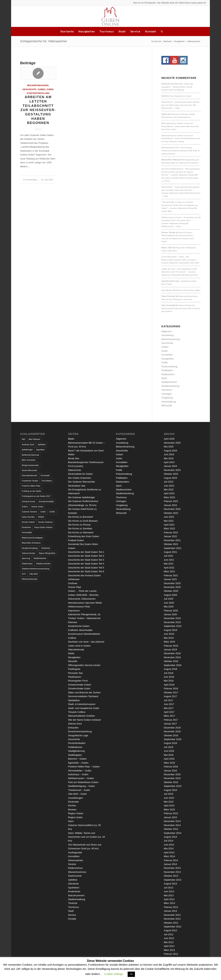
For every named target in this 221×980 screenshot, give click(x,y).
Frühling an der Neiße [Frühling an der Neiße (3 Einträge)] (32, 491)
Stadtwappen (75, 755)
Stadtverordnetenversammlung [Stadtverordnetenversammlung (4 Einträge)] (36, 569)
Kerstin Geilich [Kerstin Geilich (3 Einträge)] (28, 522)
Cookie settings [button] (114, 974)
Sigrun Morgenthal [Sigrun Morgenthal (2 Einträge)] (47, 553)
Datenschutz (75, 470)
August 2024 (170, 451)
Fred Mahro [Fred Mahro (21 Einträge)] (47, 481)
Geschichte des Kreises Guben (84, 575)
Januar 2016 (170, 771)
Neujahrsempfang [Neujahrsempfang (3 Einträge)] (30, 548)
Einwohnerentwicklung (80, 731)
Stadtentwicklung (38, 93)
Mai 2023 (169, 490)
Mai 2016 (169, 755)
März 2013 (169, 903)
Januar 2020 (170, 614)
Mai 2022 (169, 521)
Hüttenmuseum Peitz (189, 275)
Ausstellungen (75, 798)
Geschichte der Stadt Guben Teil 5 (86, 568)
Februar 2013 (171, 907)
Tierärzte (73, 903)
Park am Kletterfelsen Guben (83, 782)
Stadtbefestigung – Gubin (81, 786)
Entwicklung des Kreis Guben (84, 536)
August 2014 (170, 837)
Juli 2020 (168, 599)
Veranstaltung (169, 402)
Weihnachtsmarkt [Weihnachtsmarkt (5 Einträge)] (30, 579)
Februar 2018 (171, 688)
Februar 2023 (171, 501)
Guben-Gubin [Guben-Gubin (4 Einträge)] (37, 507)
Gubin (50, 89)
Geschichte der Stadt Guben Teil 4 (86, 564)
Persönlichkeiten (77, 743)
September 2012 (172, 927)
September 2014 (172, 833)
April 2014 (169, 852)
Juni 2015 (169, 798)
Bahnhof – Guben (77, 759)
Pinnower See (75, 673)
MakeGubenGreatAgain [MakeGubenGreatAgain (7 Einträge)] (32, 538)
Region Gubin (75, 817)
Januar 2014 (170, 864)
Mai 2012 (169, 942)
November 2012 (172, 919)
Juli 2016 (168, 747)
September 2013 (172, 880)
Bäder (71, 439)
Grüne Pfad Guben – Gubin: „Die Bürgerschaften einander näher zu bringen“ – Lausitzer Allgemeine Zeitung (180, 260)
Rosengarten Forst (78, 681)
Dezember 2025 (172, 443)
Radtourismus (75, 868)
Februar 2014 (171, 860)
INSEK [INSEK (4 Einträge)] (41, 517)
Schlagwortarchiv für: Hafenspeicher (44, 41)
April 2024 (169, 462)
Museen (72, 810)
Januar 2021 (170, 579)
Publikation (167, 370)
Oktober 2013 (171, 876)
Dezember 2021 (172, 540)
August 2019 (170, 630)
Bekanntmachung (38, 85)
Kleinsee (73, 622)
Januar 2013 (170, 911)
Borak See (74, 458)
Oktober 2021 (171, 544)
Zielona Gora (75, 724)
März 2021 (169, 571)
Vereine (72, 864)
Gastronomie (75, 876)
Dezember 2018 (172, 653)
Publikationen (75, 747)
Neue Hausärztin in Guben (181, 96)
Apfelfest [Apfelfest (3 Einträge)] (42, 444)
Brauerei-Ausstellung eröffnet (188, 290)
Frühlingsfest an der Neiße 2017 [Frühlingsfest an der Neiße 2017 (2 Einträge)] (36, 496)
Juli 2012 (168, 934)
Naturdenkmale (76, 650)
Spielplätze (74, 700)
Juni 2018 (169, 677)
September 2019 (172, 626)
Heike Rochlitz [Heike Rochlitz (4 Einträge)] (28, 517)
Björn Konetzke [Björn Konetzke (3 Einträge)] (29, 460)
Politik (165, 362)
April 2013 (169, 899)
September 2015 (172, 786)
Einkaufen (73, 728)
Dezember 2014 (172, 821)
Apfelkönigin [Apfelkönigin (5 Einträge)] (27, 450)
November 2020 (172, 587)
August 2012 (170, 930)
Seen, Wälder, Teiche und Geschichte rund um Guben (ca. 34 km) (86, 837)
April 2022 (169, 525)
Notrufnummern (76, 895)
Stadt (122, 31)
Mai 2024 (169, 458)
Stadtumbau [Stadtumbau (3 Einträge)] (27, 564)
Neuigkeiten (87, 31)
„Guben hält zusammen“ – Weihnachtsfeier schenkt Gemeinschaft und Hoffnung (177, 87)
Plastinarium (75, 677)
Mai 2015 (169, 802)
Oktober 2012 (171, 923)
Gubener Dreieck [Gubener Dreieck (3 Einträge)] (29, 512)
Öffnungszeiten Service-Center (84, 665)
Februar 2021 (171, 575)
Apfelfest (73, 880)
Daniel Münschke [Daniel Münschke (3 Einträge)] (30, 470)
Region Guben (76, 813)
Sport (164, 378)
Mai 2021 (169, 564)
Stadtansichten (169, 382)
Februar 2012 (171, 954)
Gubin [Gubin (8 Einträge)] (43, 512)
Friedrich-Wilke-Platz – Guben (84, 767)
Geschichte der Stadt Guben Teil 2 (86, 556)
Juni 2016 (169, 751)
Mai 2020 (169, 607)
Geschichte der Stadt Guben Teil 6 (86, 571)
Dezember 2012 (172, 915)
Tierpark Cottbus (77, 712)
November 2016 (172, 731)
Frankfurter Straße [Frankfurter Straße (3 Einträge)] (30, 481)
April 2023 (169, 493)
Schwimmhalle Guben (80, 685)
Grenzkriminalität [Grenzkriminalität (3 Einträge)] (46, 501)
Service (135, 31)
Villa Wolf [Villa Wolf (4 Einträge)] (33, 574)
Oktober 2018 (171, 661)
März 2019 (169, 642)
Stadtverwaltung (76, 899)
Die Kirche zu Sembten (80, 528)
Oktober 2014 (171, 829)
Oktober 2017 (171, 692)
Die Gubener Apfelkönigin (81, 497)
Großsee (73, 583)
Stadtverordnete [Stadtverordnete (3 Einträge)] (43, 564)
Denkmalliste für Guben (80, 474)
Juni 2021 (169, 560)
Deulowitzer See (77, 486)
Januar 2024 (170, 466)
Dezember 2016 (172, 728)
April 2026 (169, 439)
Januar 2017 (170, 724)
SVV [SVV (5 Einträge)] (24, 574)
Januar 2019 (170, 650)
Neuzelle (73, 661)
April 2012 (169, 946)
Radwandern (168, 374)
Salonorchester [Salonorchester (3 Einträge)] (29, 553)
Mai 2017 (169, 708)
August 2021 (170, 552)
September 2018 (172, 665)
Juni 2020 (169, 603)
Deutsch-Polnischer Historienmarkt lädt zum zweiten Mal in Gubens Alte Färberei (181, 308)
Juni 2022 (169, 517)
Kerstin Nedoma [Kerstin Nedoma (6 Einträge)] (45, 522)
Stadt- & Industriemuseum (82, 704)
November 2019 (172, 622)
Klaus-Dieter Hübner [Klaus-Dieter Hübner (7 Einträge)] (43, 527)
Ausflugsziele (75, 852)
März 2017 (169, 716)
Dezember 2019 (172, 618)
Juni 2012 (169, 938)
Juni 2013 (169, 891)
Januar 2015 (170, 817)
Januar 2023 (170, 505)
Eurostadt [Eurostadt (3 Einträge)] (45, 475)
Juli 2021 (168, 556)
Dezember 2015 (172, 774)
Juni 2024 (169, 454)
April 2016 (169, 759)
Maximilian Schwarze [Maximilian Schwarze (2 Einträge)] (31, 543)
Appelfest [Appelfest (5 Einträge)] (40, 450)
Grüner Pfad (166, 211)
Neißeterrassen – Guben (171, 226)
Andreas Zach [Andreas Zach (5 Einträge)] (28, 444)
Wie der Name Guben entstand (84, 720)
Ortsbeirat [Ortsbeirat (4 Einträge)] (45, 548)
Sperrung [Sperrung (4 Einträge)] (26, 558)
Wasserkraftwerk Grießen (81, 716)
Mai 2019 (169, 638)
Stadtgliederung (76, 751)
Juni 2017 (169, 704)
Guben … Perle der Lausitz (82, 591)
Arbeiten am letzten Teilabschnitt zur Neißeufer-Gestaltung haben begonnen (38, 110)
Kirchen (72, 806)
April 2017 (169, 712)
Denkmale (73, 802)
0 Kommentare (30, 180)
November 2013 (172, 872)
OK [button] (131, 974)
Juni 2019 (169, 634)
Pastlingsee (74, 669)
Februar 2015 (171, 813)
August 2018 (170, 669)
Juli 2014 (168, 841)
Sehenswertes (75, 860)
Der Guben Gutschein (80, 478)
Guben (41, 89)
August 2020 (170, 595)
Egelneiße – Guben (78, 763)
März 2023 (169, 497)
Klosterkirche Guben (79, 626)
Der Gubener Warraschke (82, 482)
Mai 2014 (169, 848)
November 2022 (172, 509)
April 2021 (169, 568)
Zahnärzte (73, 884)
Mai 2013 (169, 895)
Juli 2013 (168, 888)
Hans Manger (167, 290)
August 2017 (170, 696)
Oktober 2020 (171, 591)
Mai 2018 (169, 681)
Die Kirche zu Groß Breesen (83, 521)
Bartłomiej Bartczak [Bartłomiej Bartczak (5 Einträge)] (31, 455)
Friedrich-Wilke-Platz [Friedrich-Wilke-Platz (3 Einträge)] (31, 486)
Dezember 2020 (172, 583)
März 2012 (169, 950)
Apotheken (74, 888)
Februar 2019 (171, 646)
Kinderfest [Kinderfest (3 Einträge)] (26, 527)
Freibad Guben (76, 540)
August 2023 (170, 478)
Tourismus (107, 31)
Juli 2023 (168, 482)
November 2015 (172, 778)
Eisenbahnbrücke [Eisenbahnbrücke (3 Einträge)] (30, 475)
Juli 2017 (168, 700)
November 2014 (172, 825)
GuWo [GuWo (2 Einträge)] (52, 512)
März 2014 (169, 856)
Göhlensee (74, 579)
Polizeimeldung (169, 366)
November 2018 (172, 657)
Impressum (74, 611)
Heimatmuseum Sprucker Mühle (85, 603)
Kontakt (151, 31)
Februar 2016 (171, 767)
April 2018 (169, 685)
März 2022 (169, 528)
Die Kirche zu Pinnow (79, 525)
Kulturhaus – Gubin (78, 774)
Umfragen (167, 394)
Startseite (67, 31)
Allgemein (167, 331)
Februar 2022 (171, 533)
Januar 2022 (170, 536)
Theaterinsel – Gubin (79, 790)
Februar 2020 (171, 611)
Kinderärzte (74, 891)
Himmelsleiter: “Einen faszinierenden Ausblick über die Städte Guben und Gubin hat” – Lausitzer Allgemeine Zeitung (180, 190)
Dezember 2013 (172, 868)
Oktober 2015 (171, 782)
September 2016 (172, 739)
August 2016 (170, 743)
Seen (71, 821)
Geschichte (29, 89)
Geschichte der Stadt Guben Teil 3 (86, 560)
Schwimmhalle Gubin (79, 688)
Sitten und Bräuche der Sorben (84, 692)
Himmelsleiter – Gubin (171, 108)
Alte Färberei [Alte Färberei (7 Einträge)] (34, 439)
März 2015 (169, 810)
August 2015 (170, 790)
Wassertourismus (77, 872)
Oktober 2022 (171, 513)
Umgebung (167, 398)
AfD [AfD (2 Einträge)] (24, 439)
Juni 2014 (169, 845)
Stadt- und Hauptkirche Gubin (84, 708)
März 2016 (169, 763)
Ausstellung (167, 335)
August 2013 (170, 884)
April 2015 (169, 806)
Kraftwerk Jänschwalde (80, 630)
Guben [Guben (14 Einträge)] (25, 507)
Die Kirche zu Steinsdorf (81, 533)
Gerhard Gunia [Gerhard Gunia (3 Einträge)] (29, 501)
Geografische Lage (78, 735)
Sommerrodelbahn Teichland (83, 696)
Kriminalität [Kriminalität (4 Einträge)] (27, 532)
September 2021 (172, 548)
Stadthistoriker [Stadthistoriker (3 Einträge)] (40, 558)
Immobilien (167, 355)
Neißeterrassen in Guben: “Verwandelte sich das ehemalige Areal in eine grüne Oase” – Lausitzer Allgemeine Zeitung (181, 220)
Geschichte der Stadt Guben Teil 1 (86, 552)
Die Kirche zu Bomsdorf (81, 517)
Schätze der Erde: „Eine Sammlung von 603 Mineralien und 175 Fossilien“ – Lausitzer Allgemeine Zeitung (179, 272)
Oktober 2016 (171, 735)
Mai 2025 (169, 447)
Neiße (71, 653)
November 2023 (172, 470)
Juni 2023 (169, 486)
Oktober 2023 (171, 474)
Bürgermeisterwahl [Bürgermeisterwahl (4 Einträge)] (30, 465)
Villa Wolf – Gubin (77, 794)
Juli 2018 (168, 673)
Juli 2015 (168, 794)
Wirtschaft (167, 405)
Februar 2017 (171, 720)
